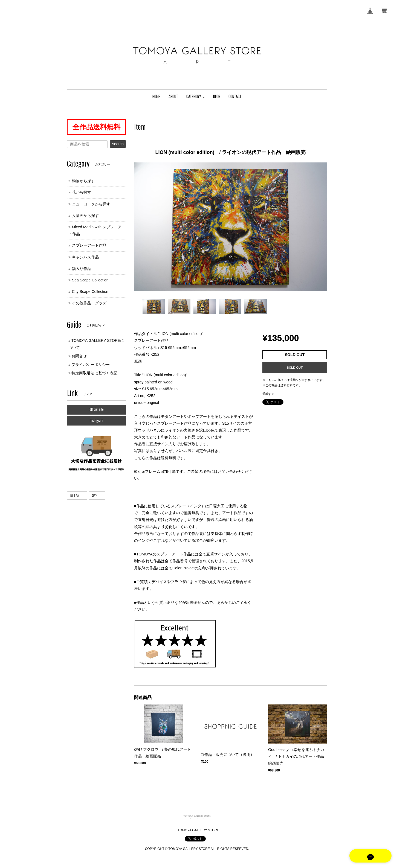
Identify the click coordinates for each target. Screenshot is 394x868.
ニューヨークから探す (91, 204)
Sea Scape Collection (90, 280)
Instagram (96, 421)
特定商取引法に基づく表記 (94, 373)
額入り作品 (82, 269)
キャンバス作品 (85, 257)
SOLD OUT (295, 368)
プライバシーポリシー (91, 365)
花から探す (82, 192)
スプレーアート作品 (89, 245)
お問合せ (79, 356)
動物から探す (83, 181)
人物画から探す (85, 215)
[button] (196, 97)
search (118, 144)
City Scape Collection (90, 292)
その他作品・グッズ (89, 303)
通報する (268, 394)
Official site (97, 409)
